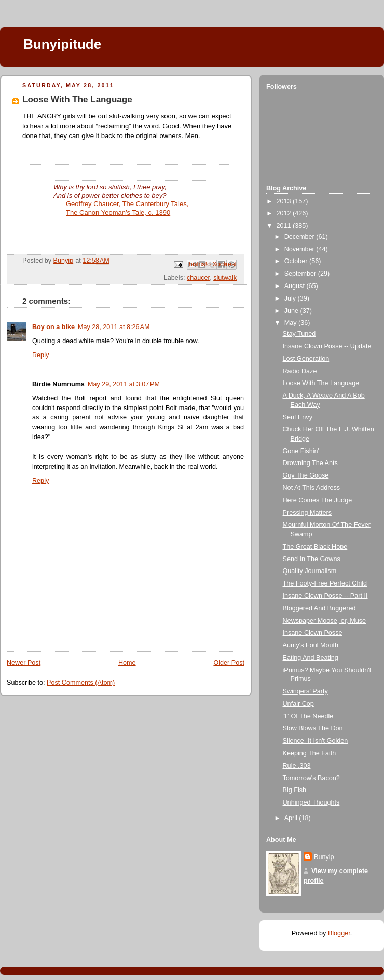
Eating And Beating (311, 658)
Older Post (229, 663)
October (297, 261)
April (292, 818)
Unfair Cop (298, 704)
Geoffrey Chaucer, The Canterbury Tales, (127, 204)
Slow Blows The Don (313, 728)
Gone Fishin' (301, 451)
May (291, 323)
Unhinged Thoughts (311, 802)
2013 (285, 201)
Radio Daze (300, 371)
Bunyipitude (62, 44)
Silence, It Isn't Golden (316, 741)
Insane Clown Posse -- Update (327, 346)
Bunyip (324, 857)
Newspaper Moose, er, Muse (325, 621)
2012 (285, 213)
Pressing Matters (307, 513)
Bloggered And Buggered (319, 608)
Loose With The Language (321, 383)
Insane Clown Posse (313, 633)
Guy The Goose (306, 475)
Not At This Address (312, 488)
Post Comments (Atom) (81, 683)
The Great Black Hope (315, 547)
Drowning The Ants (310, 463)
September (301, 274)
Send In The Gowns (312, 559)
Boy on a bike (53, 327)
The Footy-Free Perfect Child (325, 583)
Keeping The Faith (310, 753)
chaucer (198, 278)
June (292, 311)
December (300, 237)
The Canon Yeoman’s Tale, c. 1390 (118, 213)
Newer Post (24, 663)
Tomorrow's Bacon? (311, 778)
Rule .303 (297, 766)
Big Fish (295, 790)
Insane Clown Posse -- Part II (325, 596)
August (296, 286)
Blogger (339, 933)
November (300, 249)
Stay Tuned (299, 334)
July (291, 298)
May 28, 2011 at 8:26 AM (114, 327)
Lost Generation (306, 359)
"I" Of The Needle (308, 716)
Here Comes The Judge (318, 500)
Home (127, 663)
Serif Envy (298, 417)
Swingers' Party (305, 691)
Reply (40, 355)
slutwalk (225, 278)
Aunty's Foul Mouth (311, 645)
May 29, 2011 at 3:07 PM (124, 384)
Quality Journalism (310, 571)
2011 (285, 226)
